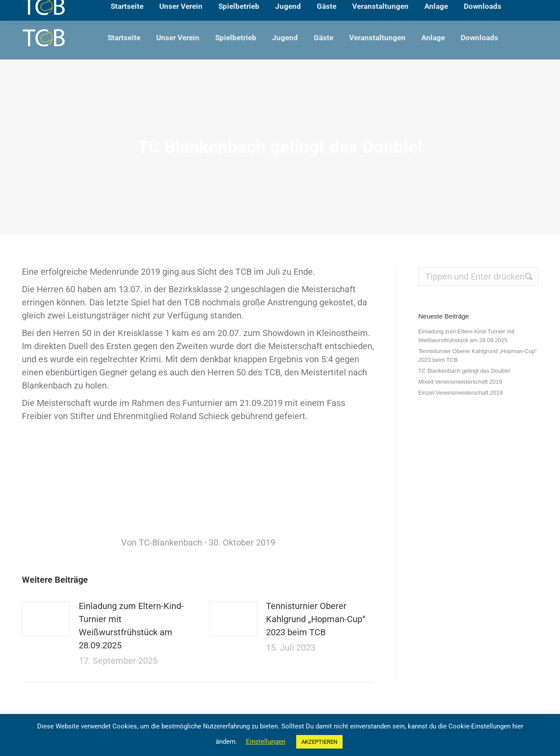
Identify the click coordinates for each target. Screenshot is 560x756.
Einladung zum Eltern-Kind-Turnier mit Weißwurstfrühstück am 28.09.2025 (131, 626)
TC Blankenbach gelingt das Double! (464, 371)
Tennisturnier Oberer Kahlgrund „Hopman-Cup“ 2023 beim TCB (316, 619)
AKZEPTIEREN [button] (319, 742)
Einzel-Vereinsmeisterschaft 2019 (460, 393)
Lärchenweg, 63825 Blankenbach (69, 8)
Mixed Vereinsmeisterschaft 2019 (460, 382)
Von (162, 542)
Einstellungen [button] (266, 742)
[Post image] (46, 619)
